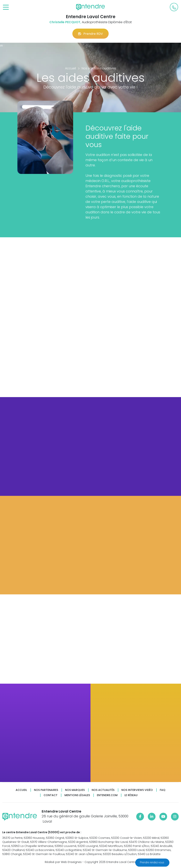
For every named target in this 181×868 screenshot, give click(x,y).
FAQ (163, 790)
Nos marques (75, 790)
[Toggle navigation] (6, 7)
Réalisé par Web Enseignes (63, 862)
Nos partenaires (46, 790)
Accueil (21, 790)
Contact (51, 795)
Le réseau (131, 795)
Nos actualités (103, 790)
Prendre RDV (90, 34)
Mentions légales (77, 795)
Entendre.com (107, 795)
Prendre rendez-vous (152, 862)
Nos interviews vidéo (137, 790)
